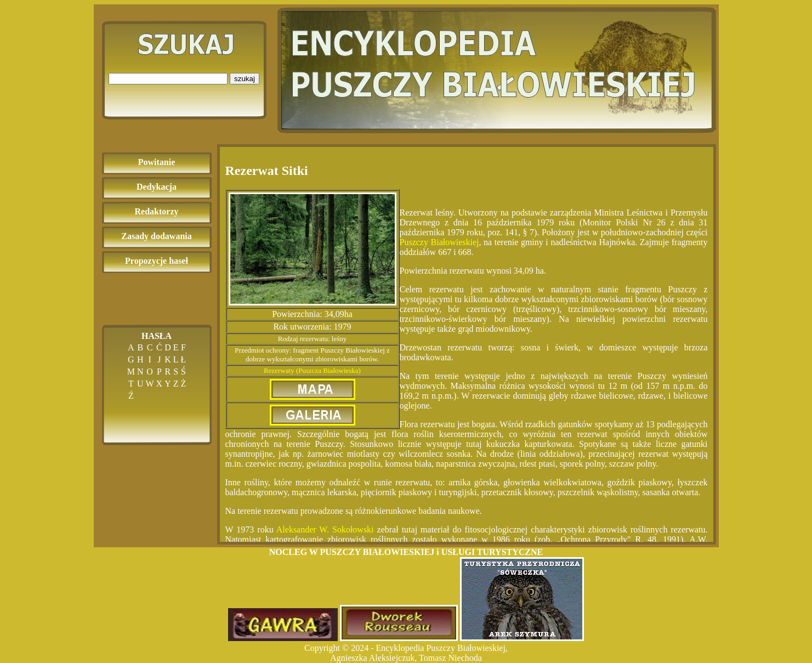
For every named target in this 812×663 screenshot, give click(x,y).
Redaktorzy (157, 211)
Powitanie (157, 162)
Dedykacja (157, 187)
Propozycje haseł (157, 261)
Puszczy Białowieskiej (439, 242)
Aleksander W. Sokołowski (325, 529)
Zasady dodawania (157, 236)
